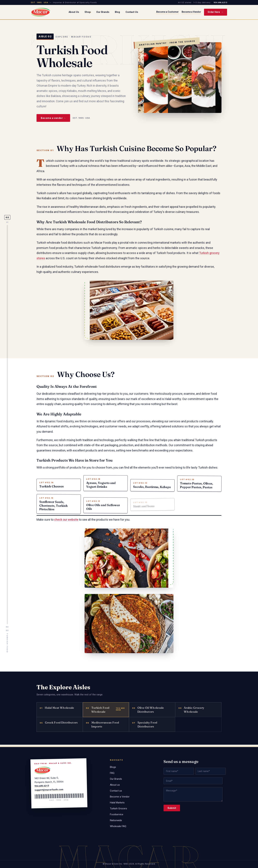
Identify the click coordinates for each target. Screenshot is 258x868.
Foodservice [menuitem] (117, 814)
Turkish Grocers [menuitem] (118, 808)
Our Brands (103, 12)
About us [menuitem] (115, 785)
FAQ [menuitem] (112, 773)
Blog (117, 12)
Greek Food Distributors (59, 726)
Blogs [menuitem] (113, 767)
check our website (66, 523)
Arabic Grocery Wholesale (191, 713)
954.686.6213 (220, 2)
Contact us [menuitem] (116, 791)
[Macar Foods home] (41, 12)
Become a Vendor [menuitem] (120, 797)
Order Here (216, 12)
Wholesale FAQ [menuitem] (118, 826)
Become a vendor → (53, 118)
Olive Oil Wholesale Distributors (148, 713)
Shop (88, 12)
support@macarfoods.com (49, 790)
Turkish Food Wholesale (98, 713)
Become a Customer (168, 12)
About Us (74, 12)
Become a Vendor (191, 12)
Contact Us (132, 12)
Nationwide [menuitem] (116, 820)
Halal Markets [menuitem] (117, 803)
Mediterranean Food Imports (102, 728)
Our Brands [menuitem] (116, 779)
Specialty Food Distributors (145, 728)
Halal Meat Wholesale (57, 711)
